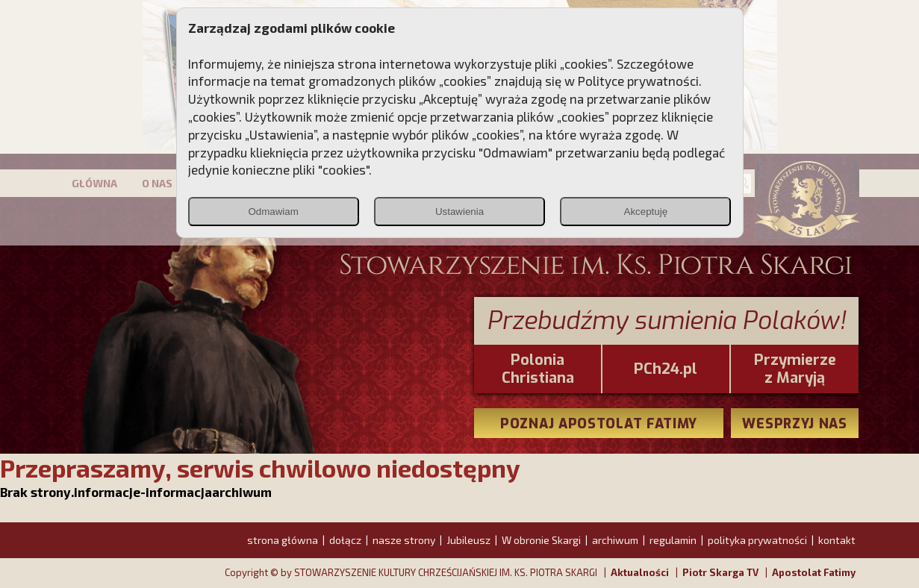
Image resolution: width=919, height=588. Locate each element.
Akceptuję (646, 212)
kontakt (837, 540)
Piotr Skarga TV (720, 572)
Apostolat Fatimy (814, 572)
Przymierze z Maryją (795, 369)
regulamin (673, 540)
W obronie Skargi (541, 540)
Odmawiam (273, 212)
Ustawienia (459, 212)
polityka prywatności (757, 540)
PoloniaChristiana (538, 369)
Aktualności (640, 572)
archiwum (615, 540)
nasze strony (404, 540)
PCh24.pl (666, 369)
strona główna (283, 540)
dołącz (345, 540)
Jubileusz (468, 540)
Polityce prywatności (638, 81)
